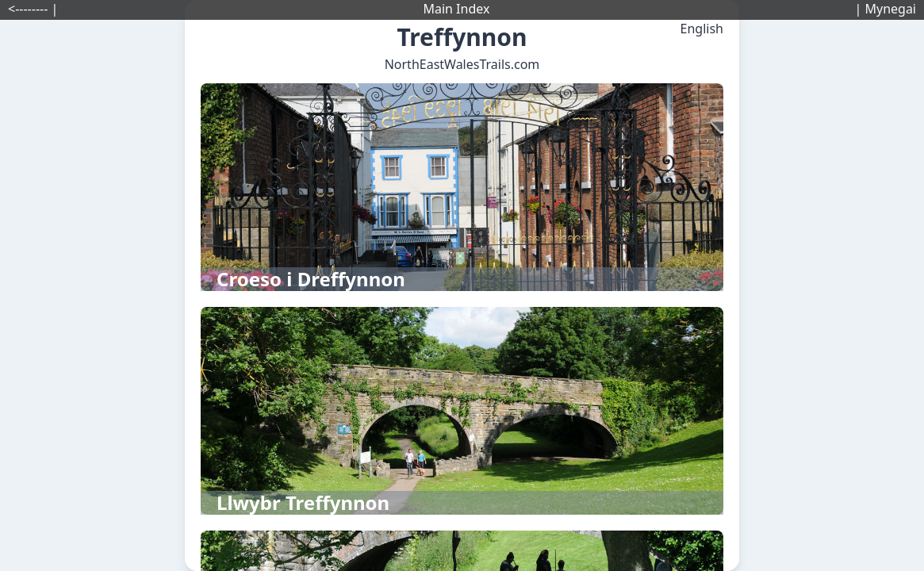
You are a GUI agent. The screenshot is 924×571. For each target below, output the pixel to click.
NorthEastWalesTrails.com (462, 64)
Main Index (456, 9)
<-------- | (33, 9)
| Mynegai (885, 9)
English (702, 29)
